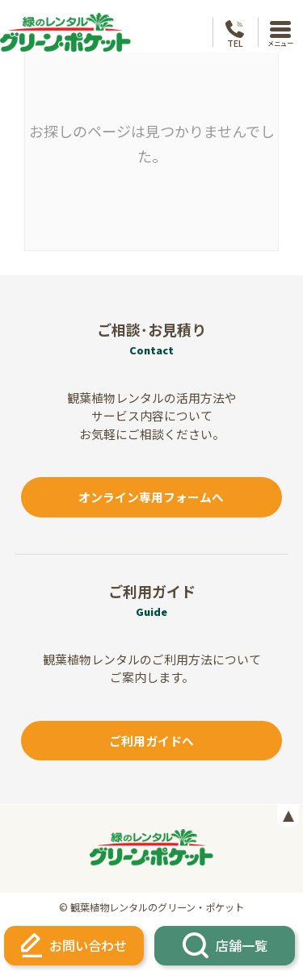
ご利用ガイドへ (151, 741)
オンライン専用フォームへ (151, 497)
